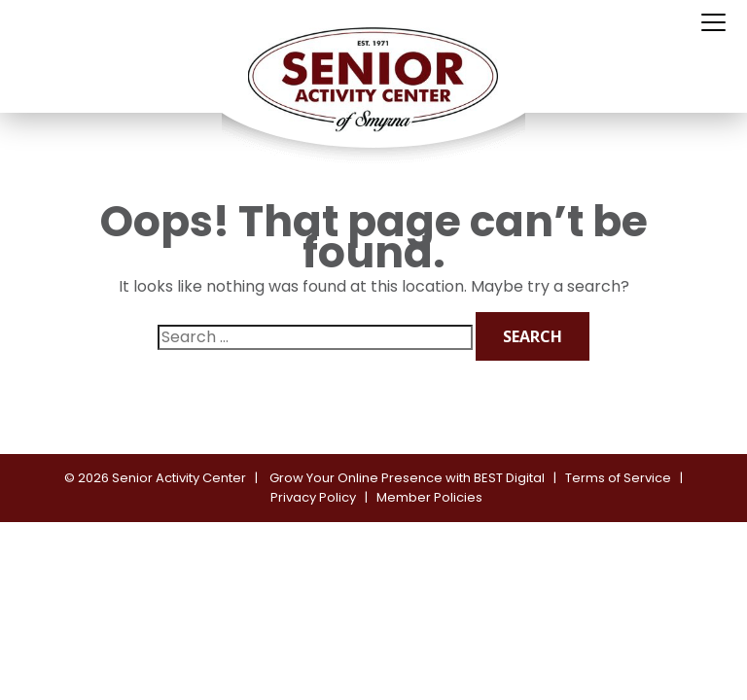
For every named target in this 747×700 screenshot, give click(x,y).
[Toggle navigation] (713, 23)
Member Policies (429, 497)
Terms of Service (618, 478)
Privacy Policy (313, 497)
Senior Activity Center (179, 478)
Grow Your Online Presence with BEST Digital (407, 478)
